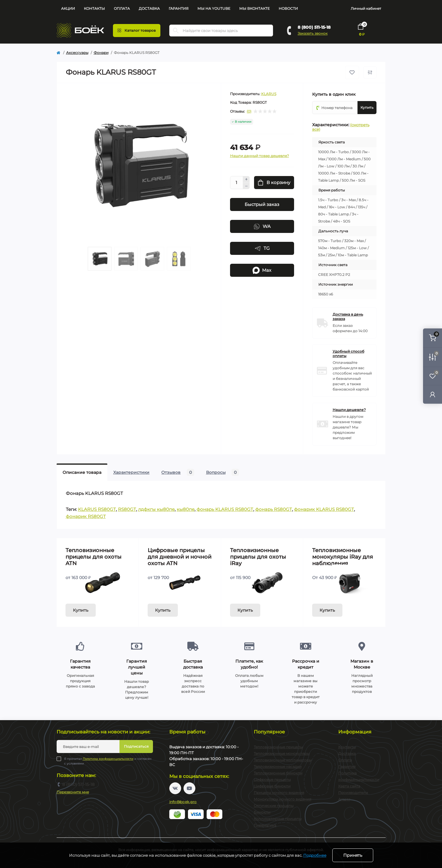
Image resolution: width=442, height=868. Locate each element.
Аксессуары (77, 53)
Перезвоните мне (73, 792)
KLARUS (269, 94)
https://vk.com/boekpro (175, 788)
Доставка (149, 8)
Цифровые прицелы (272, 780)
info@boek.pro (183, 802)
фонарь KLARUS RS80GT (225, 509)
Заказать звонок (313, 33)
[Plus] (246, 179)
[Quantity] (237, 183)
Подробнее (315, 855)
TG (262, 248)
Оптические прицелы (274, 806)
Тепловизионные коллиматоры (283, 760)
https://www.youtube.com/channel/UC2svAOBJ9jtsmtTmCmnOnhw (189, 788)
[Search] (176, 31)
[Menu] (137, 31)
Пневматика (265, 825)
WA (262, 226)
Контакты (94, 8)
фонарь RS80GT (274, 509)
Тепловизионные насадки (278, 767)
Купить (81, 610)
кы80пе (186, 509)
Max (262, 270)
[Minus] (246, 186)
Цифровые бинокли (272, 786)
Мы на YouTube (214, 8)
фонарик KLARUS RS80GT (324, 509)
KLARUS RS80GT (97, 509)
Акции (68, 8)
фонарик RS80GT (86, 516)
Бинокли (262, 812)
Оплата (122, 8)
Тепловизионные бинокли (278, 773)
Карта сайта (349, 786)
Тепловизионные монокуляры (282, 753)
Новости (288, 8)
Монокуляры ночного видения (283, 799)
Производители (353, 793)
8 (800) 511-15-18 (314, 27)
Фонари (101, 53)
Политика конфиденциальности (108, 759)
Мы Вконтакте (254, 8)
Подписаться (136, 746)
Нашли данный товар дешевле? (260, 156)
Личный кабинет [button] (366, 8)
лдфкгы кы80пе (156, 509)
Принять (353, 855)
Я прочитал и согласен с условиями (108, 761)
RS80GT (127, 509)
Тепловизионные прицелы (278, 747)
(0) (249, 111)
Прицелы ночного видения (279, 793)
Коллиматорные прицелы (278, 819)
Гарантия (179, 8)
